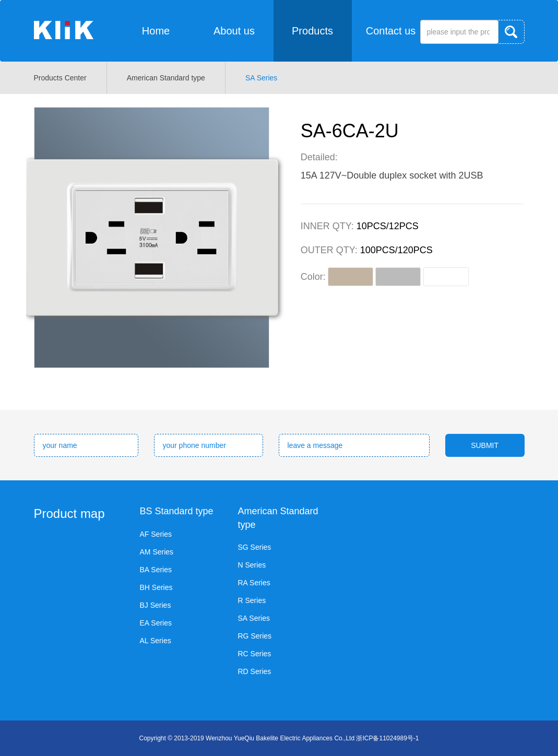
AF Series (156, 534)
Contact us (391, 31)
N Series (252, 565)
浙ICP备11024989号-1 (387, 738)
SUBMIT (485, 445)
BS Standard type (177, 511)
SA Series (261, 78)
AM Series (157, 552)
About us (234, 31)
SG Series (255, 547)
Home (156, 31)
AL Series (156, 641)
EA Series (156, 623)
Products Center (60, 78)
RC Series (255, 654)
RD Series (255, 671)
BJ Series (156, 605)
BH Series (156, 587)
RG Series (255, 636)
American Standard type (166, 78)
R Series (252, 600)
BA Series (156, 570)
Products (312, 31)
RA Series (254, 583)
